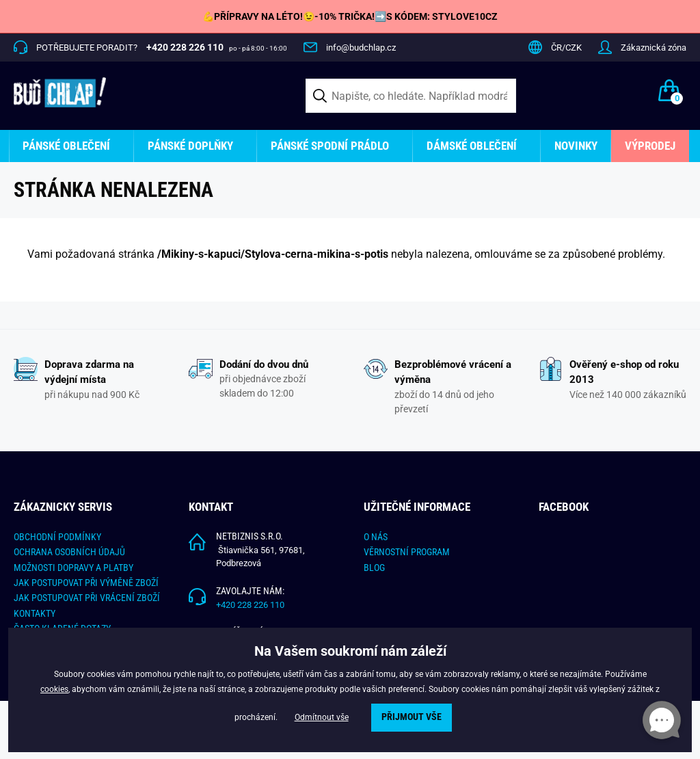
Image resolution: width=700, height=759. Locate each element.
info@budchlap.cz (361, 48)
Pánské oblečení (66, 146)
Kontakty (35, 613)
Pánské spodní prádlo (330, 146)
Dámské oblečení (472, 146)
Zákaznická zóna (654, 48)
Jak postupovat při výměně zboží (86, 583)
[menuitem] (71, 146)
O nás (376, 537)
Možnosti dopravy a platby (73, 568)
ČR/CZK (566, 48)
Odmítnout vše (322, 717)
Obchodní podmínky (57, 537)
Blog (374, 568)
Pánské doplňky (190, 146)
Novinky (576, 146)
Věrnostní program (407, 552)
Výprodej (650, 146)
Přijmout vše (412, 717)
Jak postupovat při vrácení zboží (87, 598)
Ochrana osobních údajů (69, 552)
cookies (54, 689)
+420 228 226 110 (250, 605)
